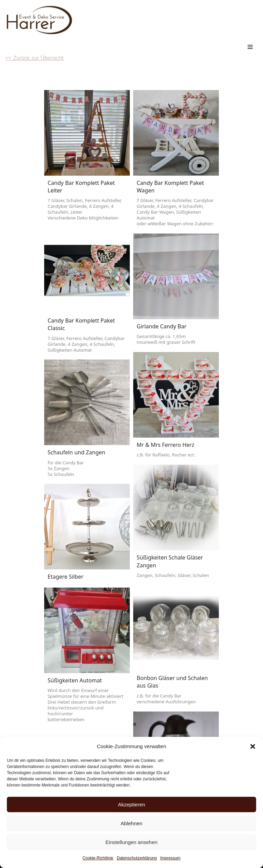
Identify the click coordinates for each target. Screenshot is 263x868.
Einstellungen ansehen (131, 842)
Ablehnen (131, 823)
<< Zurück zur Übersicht (34, 58)
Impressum (170, 858)
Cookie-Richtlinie (98, 858)
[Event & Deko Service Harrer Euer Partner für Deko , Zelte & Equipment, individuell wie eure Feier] (39, 20)
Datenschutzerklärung (137, 858)
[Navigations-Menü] (250, 47)
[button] (253, 746)
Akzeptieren (131, 804)
